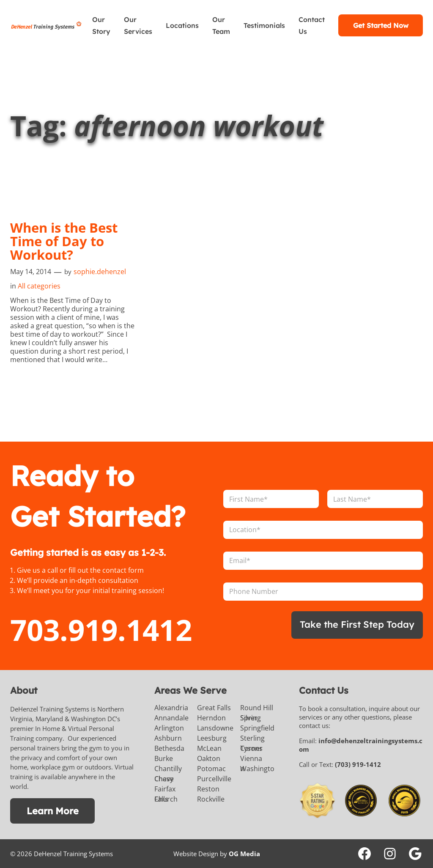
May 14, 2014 (31, 272)
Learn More (53, 811)
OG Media (244, 854)
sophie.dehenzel (100, 272)
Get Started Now (381, 25)
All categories (39, 286)
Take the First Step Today (357, 624)
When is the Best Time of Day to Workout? (64, 241)
